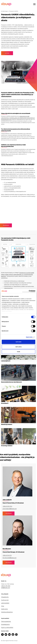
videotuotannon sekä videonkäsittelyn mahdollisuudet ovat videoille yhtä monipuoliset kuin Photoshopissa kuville (18, 118)
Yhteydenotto (5, 597)
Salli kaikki (19, 342)
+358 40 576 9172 (7, 555)
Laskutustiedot (5, 603)
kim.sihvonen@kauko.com (10, 558)
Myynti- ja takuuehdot (7, 627)
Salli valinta (19, 347)
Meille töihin (4, 609)
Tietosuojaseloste (6, 621)
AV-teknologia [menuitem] (4, 11)
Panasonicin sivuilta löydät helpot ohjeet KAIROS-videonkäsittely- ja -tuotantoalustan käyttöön (18, 275)
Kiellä (18, 352)
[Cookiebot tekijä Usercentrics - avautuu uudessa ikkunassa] (29, 291)
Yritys (3, 606)
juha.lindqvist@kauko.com (10, 509)
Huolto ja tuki (5, 600)
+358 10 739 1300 (6, 586)
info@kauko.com (6, 588)
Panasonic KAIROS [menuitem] (14, 11)
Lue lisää (7, 53)
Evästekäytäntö (5, 624)
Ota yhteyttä (6, 225)
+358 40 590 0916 (7, 506)
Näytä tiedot (29, 337)
